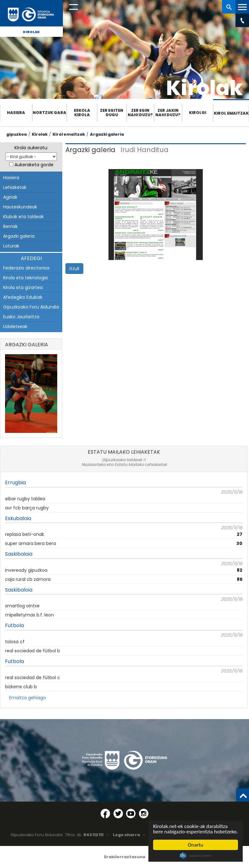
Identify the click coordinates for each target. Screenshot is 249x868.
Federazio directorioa (26, 268)
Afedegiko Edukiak (23, 297)
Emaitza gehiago (28, 698)
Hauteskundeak (20, 207)
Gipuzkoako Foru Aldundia (31, 307)
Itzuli (74, 269)
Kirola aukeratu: (31, 148)
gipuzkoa (17, 134)
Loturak (11, 246)
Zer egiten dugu (112, 113)
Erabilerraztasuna (125, 857)
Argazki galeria (107, 134)
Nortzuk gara (50, 113)
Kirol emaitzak (231, 113)
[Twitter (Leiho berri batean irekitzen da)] (118, 814)
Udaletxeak (15, 326)
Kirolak (31, 32)
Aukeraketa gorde (34, 165)
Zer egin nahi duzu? (140, 113)
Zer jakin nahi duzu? (168, 113)
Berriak (10, 226)
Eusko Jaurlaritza (21, 317)
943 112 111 (93, 835)
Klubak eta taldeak (23, 217)
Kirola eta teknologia (25, 278)
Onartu (196, 845)
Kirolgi (198, 113)
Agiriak (10, 197)
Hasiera (16, 113)
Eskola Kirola (82, 113)
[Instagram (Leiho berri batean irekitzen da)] (144, 814)
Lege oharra (126, 835)
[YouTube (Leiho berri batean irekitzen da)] (131, 814)
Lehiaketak (15, 187)
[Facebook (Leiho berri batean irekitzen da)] (105, 814)
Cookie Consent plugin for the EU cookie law (196, 856)
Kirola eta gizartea (23, 287)
